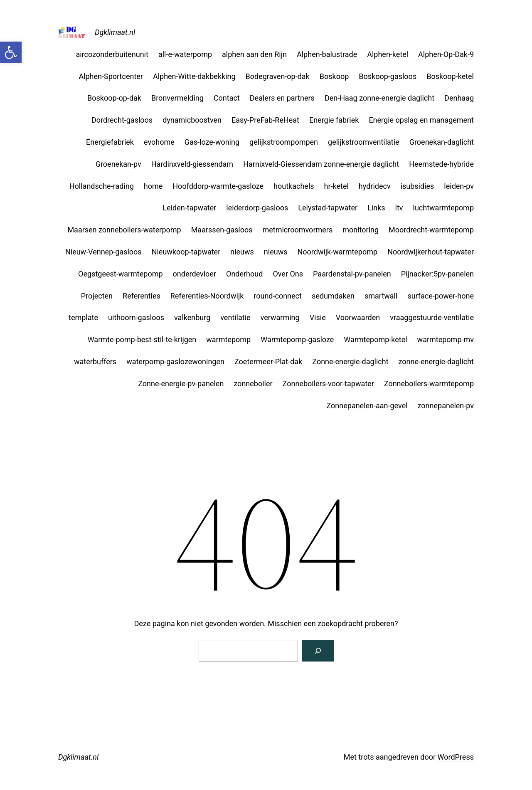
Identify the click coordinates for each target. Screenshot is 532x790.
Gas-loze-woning (212, 142)
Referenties (142, 296)
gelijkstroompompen (284, 142)
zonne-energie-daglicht (436, 362)
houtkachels (294, 186)
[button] (11, 52)
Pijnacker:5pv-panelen (437, 274)
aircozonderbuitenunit (112, 54)
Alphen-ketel (388, 54)
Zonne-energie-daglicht (350, 362)
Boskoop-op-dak (114, 98)
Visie (318, 317)
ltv (399, 208)
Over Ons (288, 274)
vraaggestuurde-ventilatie (432, 317)
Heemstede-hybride (441, 164)
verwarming (280, 317)
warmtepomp (228, 339)
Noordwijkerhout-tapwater (431, 252)
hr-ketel (336, 186)
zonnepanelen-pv (446, 406)
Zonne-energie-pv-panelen (181, 384)
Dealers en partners (282, 98)
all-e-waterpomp (185, 54)
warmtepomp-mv (446, 339)
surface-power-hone (441, 296)
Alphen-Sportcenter (111, 76)
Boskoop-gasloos (388, 76)
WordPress (456, 757)
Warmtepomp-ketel (375, 339)
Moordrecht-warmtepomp (431, 230)
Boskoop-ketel (450, 76)
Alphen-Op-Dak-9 (446, 54)
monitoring (361, 230)
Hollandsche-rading (102, 186)
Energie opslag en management (421, 120)
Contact (227, 98)
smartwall (381, 296)
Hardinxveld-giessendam (192, 164)
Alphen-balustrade (327, 54)
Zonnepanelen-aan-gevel (367, 406)
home (153, 186)
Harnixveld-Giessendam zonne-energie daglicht (321, 164)
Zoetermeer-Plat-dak (268, 362)
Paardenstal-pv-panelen (352, 274)
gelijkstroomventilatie (364, 142)
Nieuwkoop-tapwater (186, 252)
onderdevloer (195, 274)
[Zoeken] (318, 651)
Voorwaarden (358, 317)
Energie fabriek (334, 120)
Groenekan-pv (118, 164)
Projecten (97, 296)
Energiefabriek (110, 142)
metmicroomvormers (297, 230)
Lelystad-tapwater (328, 208)
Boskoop (334, 76)
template (83, 317)
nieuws (242, 252)
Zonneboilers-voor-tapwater (328, 384)
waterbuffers (95, 362)
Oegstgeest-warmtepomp (120, 274)
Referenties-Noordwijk (207, 296)
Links (376, 208)
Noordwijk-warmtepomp (337, 252)
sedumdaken (333, 296)
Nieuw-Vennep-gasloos (103, 252)
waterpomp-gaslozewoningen (175, 362)
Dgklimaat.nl (115, 32)
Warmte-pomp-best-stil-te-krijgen (142, 339)
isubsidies (417, 186)
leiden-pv (459, 186)
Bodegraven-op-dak (278, 76)
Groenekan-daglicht (442, 142)
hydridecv (375, 186)
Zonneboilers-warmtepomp (429, 384)
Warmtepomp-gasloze (297, 339)
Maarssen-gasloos (222, 230)
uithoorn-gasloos (136, 317)
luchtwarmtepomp (443, 208)
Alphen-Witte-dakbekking (194, 76)
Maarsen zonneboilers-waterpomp (124, 230)
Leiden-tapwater (189, 208)
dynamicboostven (192, 120)
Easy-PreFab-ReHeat (265, 120)
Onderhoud (244, 274)
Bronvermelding (177, 98)
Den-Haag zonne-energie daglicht (379, 98)
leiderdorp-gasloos (257, 208)
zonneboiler (253, 384)
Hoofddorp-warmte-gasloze (218, 186)
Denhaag (459, 98)
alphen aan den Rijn (254, 54)
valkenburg (192, 317)
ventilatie (235, 317)
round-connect (278, 296)
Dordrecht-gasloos (122, 120)
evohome (159, 142)
